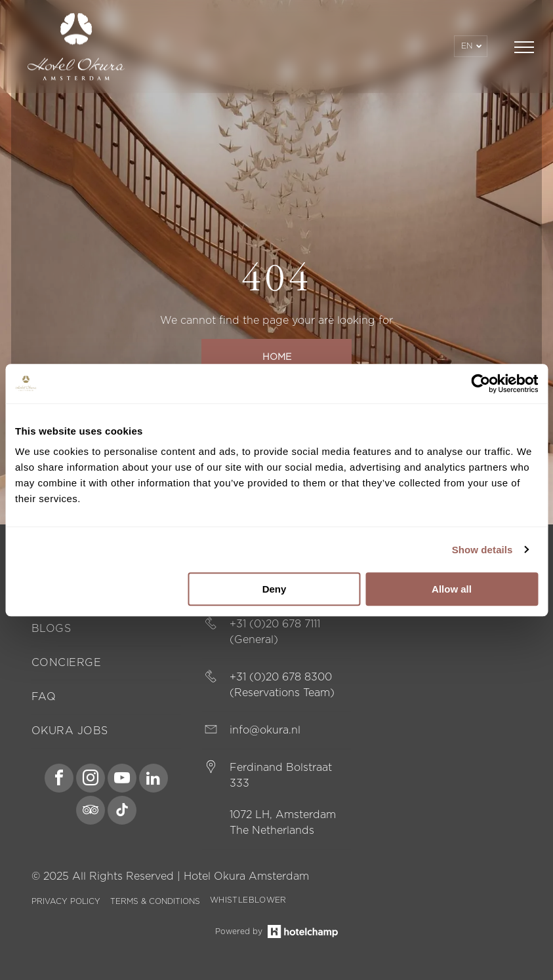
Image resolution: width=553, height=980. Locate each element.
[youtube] (122, 780)
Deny (275, 589)
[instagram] (91, 780)
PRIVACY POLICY (66, 901)
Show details (482, 550)
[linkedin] (154, 780)
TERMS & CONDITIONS (155, 901)
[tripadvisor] (91, 812)
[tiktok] (122, 812)
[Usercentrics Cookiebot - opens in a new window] (481, 383)
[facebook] (59, 780)
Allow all (452, 589)
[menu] (524, 47)
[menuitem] (106, 629)
